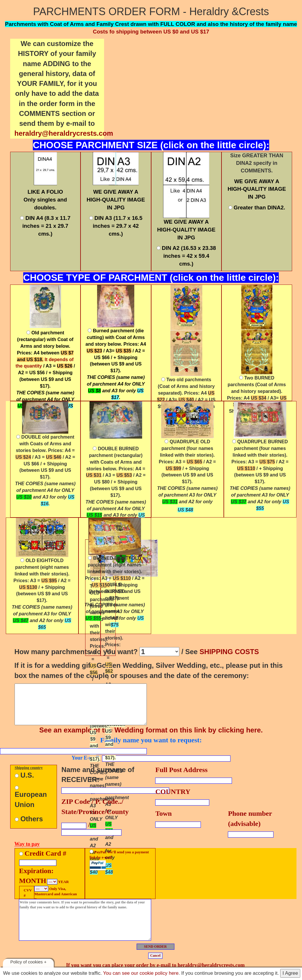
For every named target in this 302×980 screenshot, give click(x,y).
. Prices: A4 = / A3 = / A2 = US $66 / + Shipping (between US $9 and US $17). (45, 470)
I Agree (290, 973)
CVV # (27, 893)
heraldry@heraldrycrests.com (64, 133)
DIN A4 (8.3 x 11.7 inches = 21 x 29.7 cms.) (45, 226)
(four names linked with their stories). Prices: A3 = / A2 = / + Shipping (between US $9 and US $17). (260, 475)
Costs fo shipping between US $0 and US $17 (151, 32)
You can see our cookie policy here (141, 973)
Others (29, 819)
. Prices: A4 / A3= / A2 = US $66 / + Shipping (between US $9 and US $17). (116, 364)
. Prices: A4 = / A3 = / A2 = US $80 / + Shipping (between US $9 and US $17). (116, 485)
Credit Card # (46, 853)
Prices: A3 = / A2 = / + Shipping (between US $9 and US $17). (187, 482)
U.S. (24, 775)
